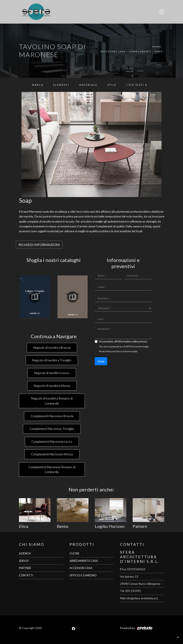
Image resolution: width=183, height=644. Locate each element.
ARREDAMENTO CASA (84, 561)
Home (157, 47)
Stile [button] (112, 85)
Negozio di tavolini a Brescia (51, 348)
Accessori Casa (113, 51)
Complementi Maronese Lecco (52, 442)
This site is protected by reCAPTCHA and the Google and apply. (124, 349)
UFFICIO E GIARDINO (83, 575)
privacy (143, 341)
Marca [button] (38, 85)
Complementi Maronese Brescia (51, 416)
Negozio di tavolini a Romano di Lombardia (51, 401)
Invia (101, 361)
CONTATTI (26, 575)
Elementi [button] (61, 85)
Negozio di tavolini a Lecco (52, 373)
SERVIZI (24, 561)
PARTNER (25, 568)
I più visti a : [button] (138, 85)
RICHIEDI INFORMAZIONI (39, 245)
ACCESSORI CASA (81, 568)
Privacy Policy (105, 351)
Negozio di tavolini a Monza (51, 386)
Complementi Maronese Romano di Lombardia (51, 470)
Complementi (140, 51)
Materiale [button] (88, 85)
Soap (159, 51)
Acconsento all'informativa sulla (123, 341)
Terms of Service (124, 351)
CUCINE (74, 553)
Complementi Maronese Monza (51, 454)
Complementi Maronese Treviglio (52, 429)
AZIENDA (25, 553)
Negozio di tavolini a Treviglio (52, 360)
